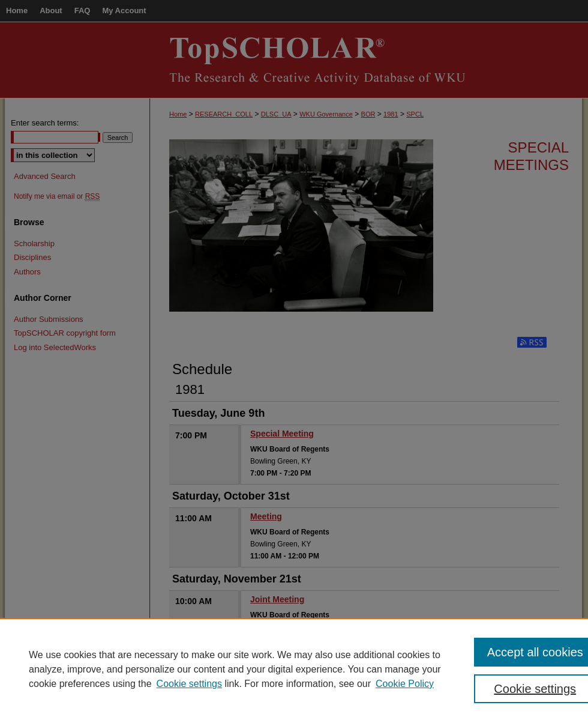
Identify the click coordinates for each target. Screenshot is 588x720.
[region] (294, 669)
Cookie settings (189, 684)
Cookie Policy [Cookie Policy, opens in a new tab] (405, 684)
